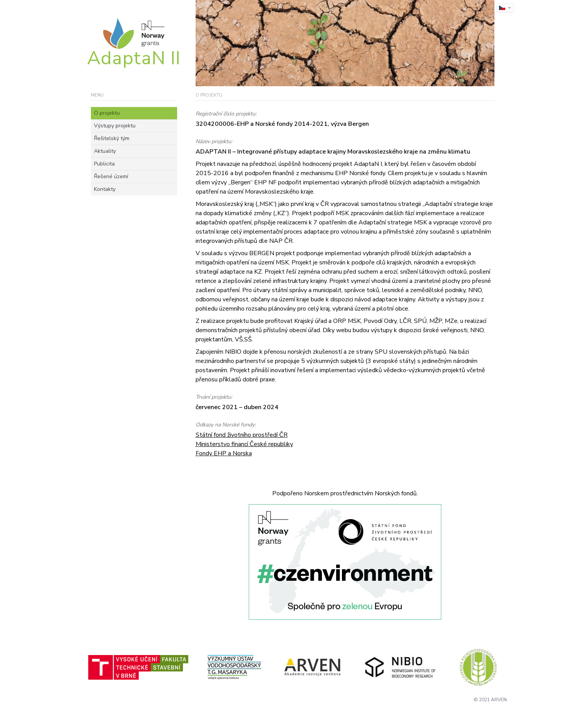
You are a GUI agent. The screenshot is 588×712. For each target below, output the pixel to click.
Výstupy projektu (115, 126)
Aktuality (105, 151)
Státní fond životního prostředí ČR (242, 435)
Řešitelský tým (112, 138)
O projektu (107, 113)
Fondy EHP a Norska (224, 453)
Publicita (104, 164)
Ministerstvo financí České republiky (244, 444)
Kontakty (105, 189)
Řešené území (111, 176)
